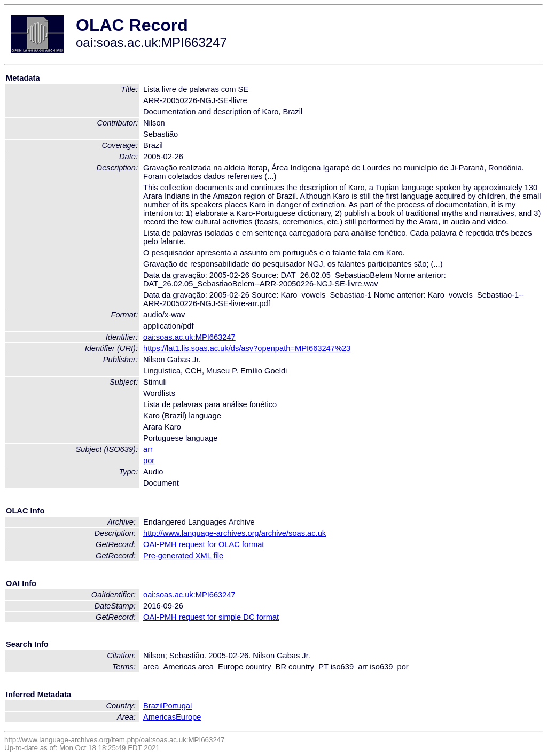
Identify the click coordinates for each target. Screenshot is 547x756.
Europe (188, 717)
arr (148, 449)
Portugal (178, 706)
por (149, 461)
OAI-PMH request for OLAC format (204, 544)
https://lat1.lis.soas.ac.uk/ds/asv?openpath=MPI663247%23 (247, 348)
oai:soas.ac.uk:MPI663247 (189, 337)
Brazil (153, 706)
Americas (159, 717)
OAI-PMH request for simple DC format (211, 617)
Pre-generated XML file (183, 556)
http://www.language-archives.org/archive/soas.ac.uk (235, 533)
